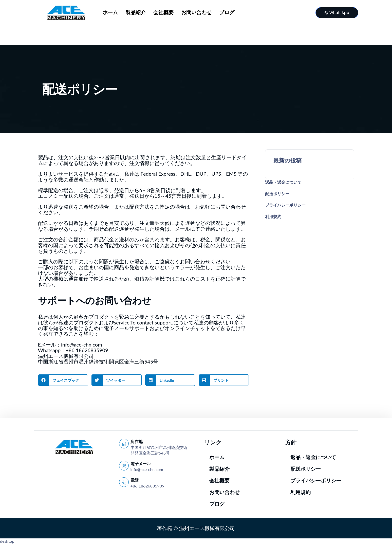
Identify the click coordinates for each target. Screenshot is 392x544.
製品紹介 (136, 13)
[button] (63, 380)
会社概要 (163, 13)
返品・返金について (283, 182)
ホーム (110, 13)
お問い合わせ (196, 13)
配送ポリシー (277, 194)
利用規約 (273, 216)
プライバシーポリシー (285, 205)
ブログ (227, 13)
